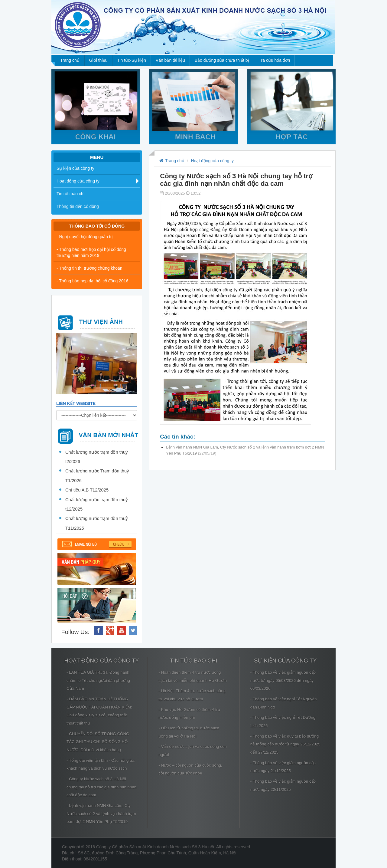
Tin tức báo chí (71, 194)
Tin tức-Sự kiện (132, 60)
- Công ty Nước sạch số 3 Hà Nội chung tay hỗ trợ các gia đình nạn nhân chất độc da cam (101, 787)
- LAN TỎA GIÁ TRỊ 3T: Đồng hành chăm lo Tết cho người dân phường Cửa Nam (98, 680)
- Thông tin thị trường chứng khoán (89, 268)
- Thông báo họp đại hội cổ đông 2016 (92, 281)
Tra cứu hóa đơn (275, 60)
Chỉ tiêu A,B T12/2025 (87, 490)
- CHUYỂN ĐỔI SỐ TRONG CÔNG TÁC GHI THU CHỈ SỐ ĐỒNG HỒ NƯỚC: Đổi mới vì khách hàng (98, 742)
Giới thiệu (98, 60)
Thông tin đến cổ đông (78, 206)
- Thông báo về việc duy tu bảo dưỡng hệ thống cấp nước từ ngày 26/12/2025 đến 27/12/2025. (285, 744)
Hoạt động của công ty (78, 181)
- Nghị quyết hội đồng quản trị (85, 237)
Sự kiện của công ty (75, 168)
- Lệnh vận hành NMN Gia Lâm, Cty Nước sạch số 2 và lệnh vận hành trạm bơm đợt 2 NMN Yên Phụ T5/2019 (101, 814)
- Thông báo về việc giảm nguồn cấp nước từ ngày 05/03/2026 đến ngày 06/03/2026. (283, 680)
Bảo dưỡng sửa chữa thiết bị (222, 60)
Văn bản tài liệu (170, 60)
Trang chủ (70, 60)
